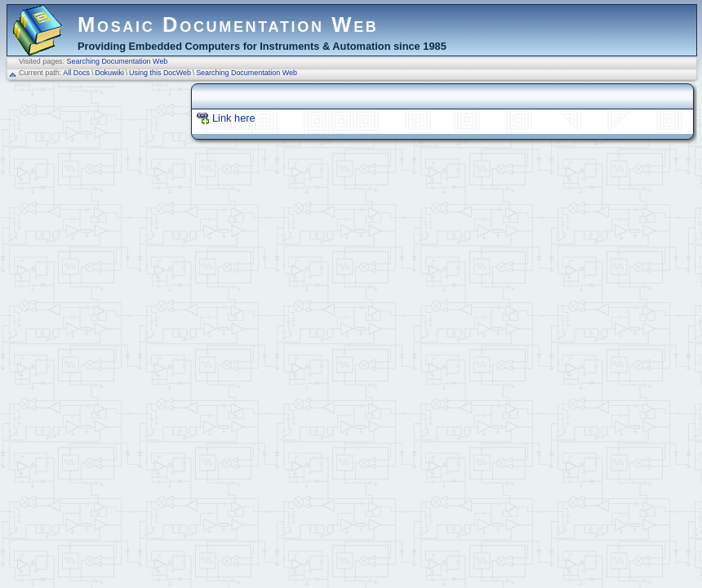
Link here (234, 118)
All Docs (76, 73)
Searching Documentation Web (118, 61)
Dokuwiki (109, 73)
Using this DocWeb (160, 73)
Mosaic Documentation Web (228, 24)
